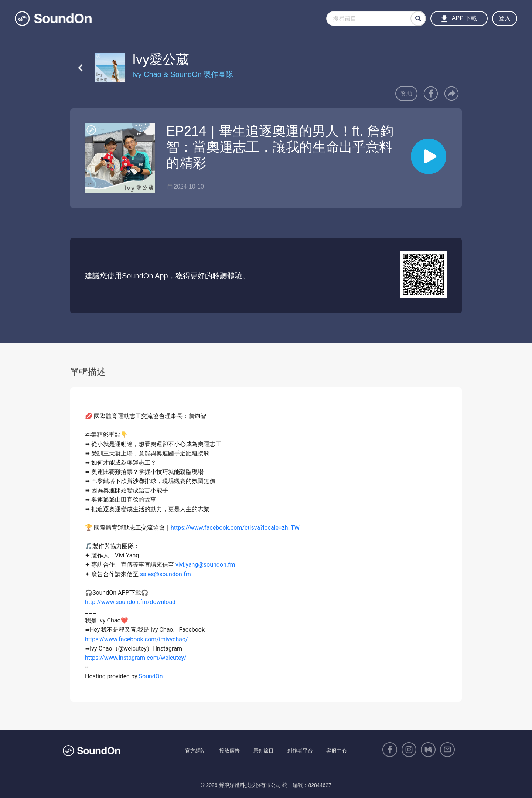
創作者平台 (300, 751)
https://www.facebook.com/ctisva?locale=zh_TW (235, 528)
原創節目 (263, 751)
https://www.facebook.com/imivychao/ (137, 639)
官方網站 (195, 751)
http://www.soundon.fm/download (130, 602)
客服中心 (337, 751)
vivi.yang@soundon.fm (205, 565)
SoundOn (151, 676)
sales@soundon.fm (166, 574)
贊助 (406, 93)
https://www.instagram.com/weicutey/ (136, 658)
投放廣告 (229, 751)
